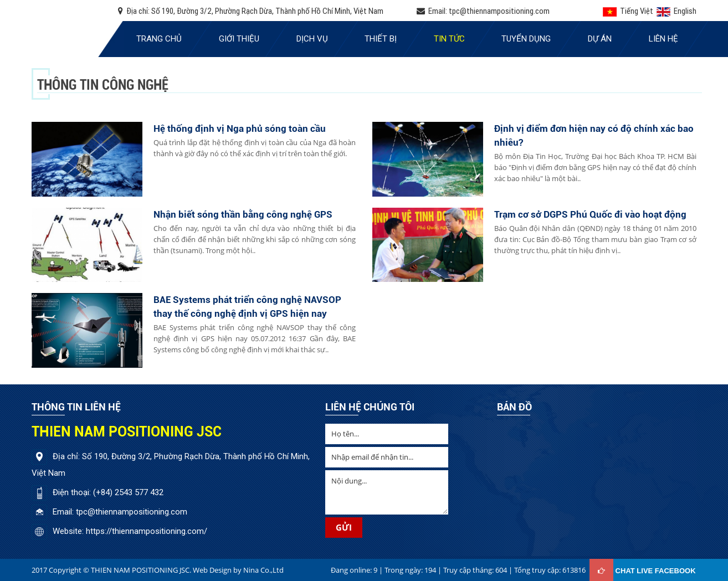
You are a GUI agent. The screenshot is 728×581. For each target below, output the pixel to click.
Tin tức (449, 39)
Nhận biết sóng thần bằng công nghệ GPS (243, 214)
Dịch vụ (312, 39)
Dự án (600, 39)
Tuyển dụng (526, 39)
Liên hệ (663, 39)
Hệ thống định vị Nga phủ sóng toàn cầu (240, 128)
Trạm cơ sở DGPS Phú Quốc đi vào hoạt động (590, 214)
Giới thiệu (239, 39)
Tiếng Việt (628, 11)
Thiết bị (381, 39)
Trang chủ (159, 39)
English (676, 11)
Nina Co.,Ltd (263, 570)
